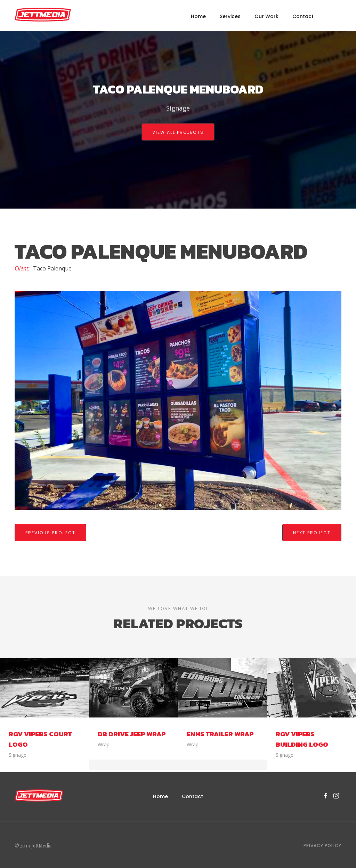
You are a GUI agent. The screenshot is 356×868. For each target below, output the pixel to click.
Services (230, 16)
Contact (303, 16)
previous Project (50, 533)
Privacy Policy (322, 843)
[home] (43, 15)
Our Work (266, 16)
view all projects (178, 132)
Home (198, 16)
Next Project (312, 533)
